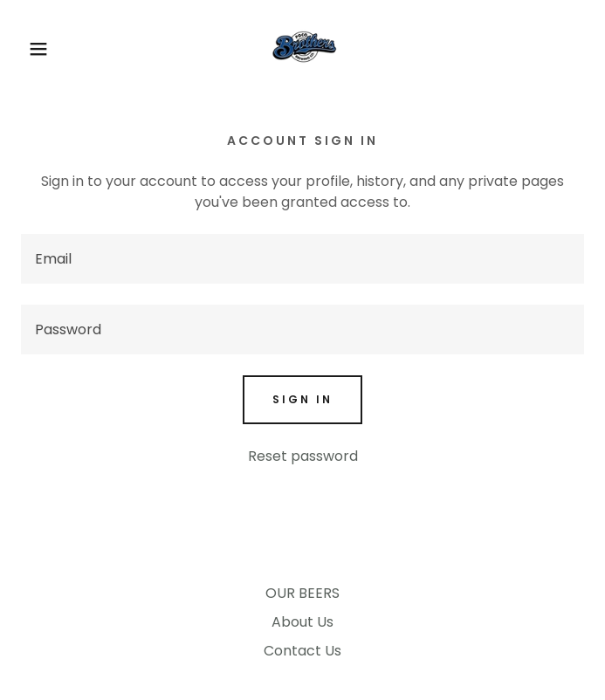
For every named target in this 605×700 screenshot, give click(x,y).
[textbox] (302, 259)
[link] (303, 49)
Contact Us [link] (302, 651)
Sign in (302, 399)
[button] (40, 49)
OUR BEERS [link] (302, 593)
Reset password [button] (303, 456)
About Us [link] (302, 622)
